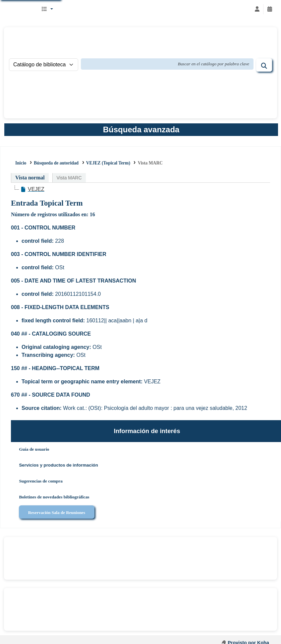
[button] (47, 9)
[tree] (140, 189)
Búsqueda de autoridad (56, 163)
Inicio (21, 163)
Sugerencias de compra (41, 481)
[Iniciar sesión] (257, 9)
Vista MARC (150, 163)
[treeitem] (32, 189)
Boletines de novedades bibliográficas (54, 497)
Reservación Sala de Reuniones (57, 513)
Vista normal (30, 178)
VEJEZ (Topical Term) (108, 163)
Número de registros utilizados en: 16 (53, 214)
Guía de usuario (34, 449)
